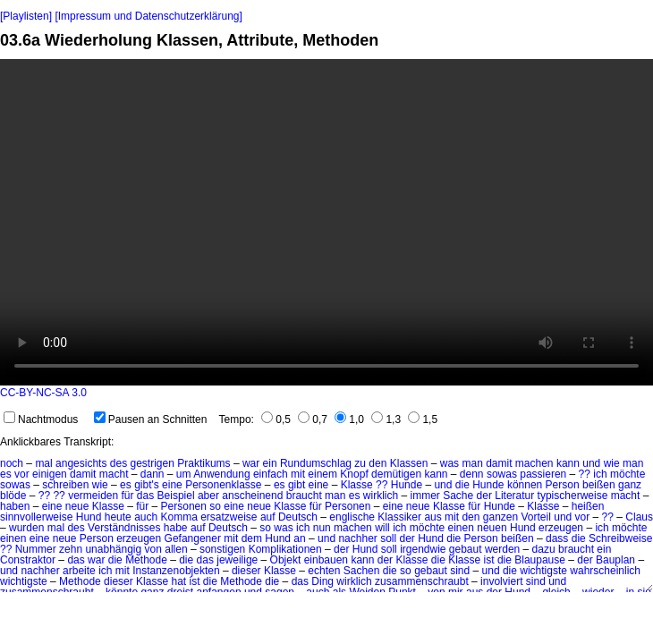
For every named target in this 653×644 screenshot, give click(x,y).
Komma (179, 517)
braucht (304, 496)
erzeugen (561, 528)
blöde (13, 496)
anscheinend (252, 496)
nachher (357, 538)
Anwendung (221, 474)
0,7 (313, 419)
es (6, 474)
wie (612, 463)
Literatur (514, 496)
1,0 (349, 419)
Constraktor (28, 560)
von (153, 549)
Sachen (362, 571)
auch (146, 517)
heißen (588, 506)
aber (208, 496)
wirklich (381, 496)
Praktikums (204, 463)
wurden (26, 528)
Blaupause (540, 560)
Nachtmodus (41, 419)
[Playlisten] (26, 16)
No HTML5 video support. (326, 222)
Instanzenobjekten (176, 571)
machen (534, 463)
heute (118, 517)
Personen (184, 506)
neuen (492, 528)
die (462, 485)
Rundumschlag (316, 463)
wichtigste (543, 571)
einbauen (326, 560)
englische (352, 517)
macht (114, 474)
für (128, 496)
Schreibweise (620, 538)
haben (15, 506)
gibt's (147, 485)
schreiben (65, 485)
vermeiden (93, 496)
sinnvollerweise (36, 517)
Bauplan (615, 560)
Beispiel (176, 496)
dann (153, 474)
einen (461, 528)
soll (388, 538)
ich (600, 474)
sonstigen (222, 549)
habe (176, 528)
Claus (639, 517)
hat (178, 581)
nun (322, 528)
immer (425, 496)
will (382, 528)
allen (176, 549)
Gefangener (193, 538)
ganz (630, 485)
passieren (543, 474)
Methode (146, 560)
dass (557, 538)
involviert (501, 581)
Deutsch (298, 517)
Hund (89, 517)
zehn (71, 549)
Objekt (286, 560)
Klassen (409, 463)
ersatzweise (229, 517)
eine (172, 485)
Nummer (36, 549)
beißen (599, 485)
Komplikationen (285, 549)
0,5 (276, 419)
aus (433, 517)
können (525, 485)
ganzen (500, 517)
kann (568, 463)
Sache (458, 496)
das (145, 496)
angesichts (81, 463)
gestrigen (152, 463)
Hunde (407, 485)
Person (563, 485)
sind (460, 571)
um (184, 474)
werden (502, 549)
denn (472, 474)
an (299, 538)
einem (322, 474)
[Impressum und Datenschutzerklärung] (148, 16)
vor (22, 474)
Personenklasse (223, 485)
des (119, 463)
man (472, 463)
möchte (628, 474)
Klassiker (399, 517)
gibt (297, 485)
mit (298, 474)
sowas (502, 474)
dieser (246, 571)
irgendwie (423, 549)
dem (252, 538)
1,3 (386, 419)
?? (585, 474)
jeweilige (237, 560)
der (484, 496)
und (591, 463)
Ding (322, 581)
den (377, 463)
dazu (544, 549)
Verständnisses (124, 528)
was (449, 463)
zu (360, 463)
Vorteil (536, 517)
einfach (271, 474)
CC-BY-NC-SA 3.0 (43, 393)
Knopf (354, 474)
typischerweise (573, 496)
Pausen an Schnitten (151, 419)
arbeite (79, 571)
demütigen (396, 474)
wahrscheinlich (605, 571)
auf (268, 517)
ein (270, 463)
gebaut (466, 549)
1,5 (423, 419)
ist (489, 560)
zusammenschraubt (422, 581)
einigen (50, 474)
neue (77, 506)
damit (499, 463)
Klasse (357, 485)
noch (12, 463)
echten (324, 571)
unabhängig (113, 549)
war (251, 463)
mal (43, 463)
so (215, 506)
